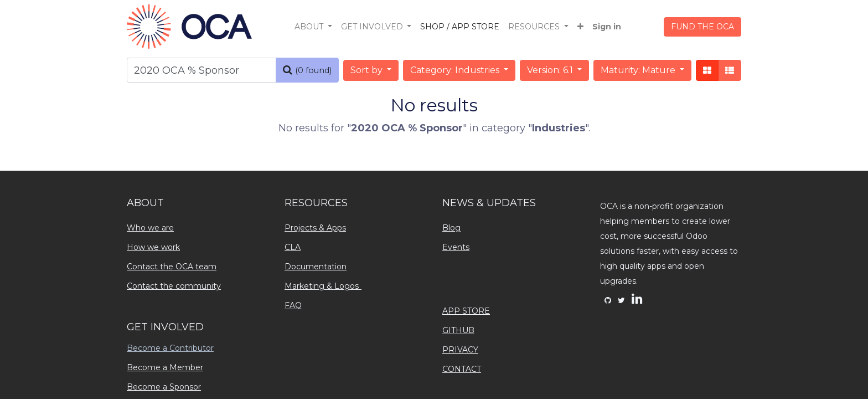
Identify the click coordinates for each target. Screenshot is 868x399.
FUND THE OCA (702, 27)
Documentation (316, 267)
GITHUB (458, 330)
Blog (451, 228)
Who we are (150, 228)
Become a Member (165, 367)
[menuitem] (460, 27)
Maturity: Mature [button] (639, 70)
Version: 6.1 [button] (551, 70)
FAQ (293, 305)
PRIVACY (460, 350)
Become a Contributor (170, 348)
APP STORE (466, 311)
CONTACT (462, 369)
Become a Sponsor (164, 387)
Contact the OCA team (172, 267)
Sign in (607, 27)
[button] (580, 27)
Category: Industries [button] (456, 70)
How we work (153, 247)
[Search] (307, 70)
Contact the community (174, 286)
